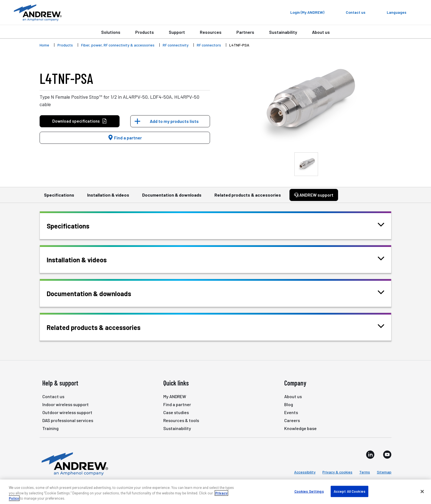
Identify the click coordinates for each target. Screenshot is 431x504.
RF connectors (209, 45)
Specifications (59, 197)
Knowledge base (300, 428)
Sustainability (283, 32)
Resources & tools (181, 420)
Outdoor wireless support (67, 412)
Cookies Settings (309, 491)
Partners (245, 32)
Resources (211, 32)
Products (145, 32)
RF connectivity (176, 45)
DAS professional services (68, 420)
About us (321, 32)
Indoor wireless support (66, 404)
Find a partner (125, 138)
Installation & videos (108, 197)
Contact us (53, 396)
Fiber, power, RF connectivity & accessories (118, 45)
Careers (292, 420)
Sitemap (384, 472)
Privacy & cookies (337, 472)
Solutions (111, 32)
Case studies (176, 412)
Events (291, 412)
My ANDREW (175, 396)
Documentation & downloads (172, 197)
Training (50, 428)
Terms (365, 472)
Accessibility (305, 472)
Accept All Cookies (350, 491)
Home (44, 45)
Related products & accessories (248, 197)
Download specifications (80, 121)
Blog (289, 404)
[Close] (422, 491)
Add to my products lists (174, 121)
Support (177, 32)
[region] (215, 492)
